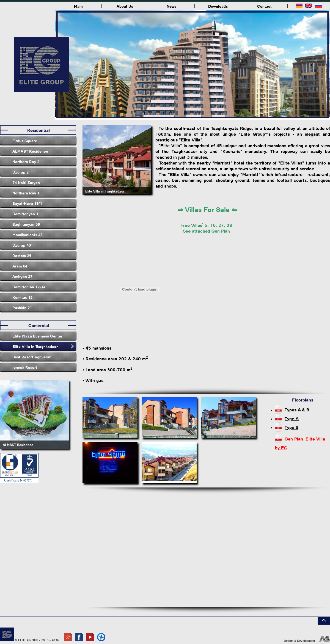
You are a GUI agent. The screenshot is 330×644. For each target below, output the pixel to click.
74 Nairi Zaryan (26, 182)
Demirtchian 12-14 (29, 287)
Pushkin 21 (22, 308)
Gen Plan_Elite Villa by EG (300, 440)
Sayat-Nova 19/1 (27, 203)
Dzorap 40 (22, 245)
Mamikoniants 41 (28, 235)
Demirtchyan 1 (25, 214)
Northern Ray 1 (26, 193)
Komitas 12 (22, 297)
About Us (125, 6)
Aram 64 (20, 266)
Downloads (218, 6)
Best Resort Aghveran (32, 357)
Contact (264, 6)
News (171, 6)
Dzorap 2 (20, 172)
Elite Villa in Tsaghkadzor (35, 346)
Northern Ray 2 (26, 161)
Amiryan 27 (22, 276)
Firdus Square (25, 141)
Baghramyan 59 (26, 224)
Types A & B (297, 410)
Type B (291, 427)
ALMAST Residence (30, 151)
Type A (292, 418)
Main (78, 6)
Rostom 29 (22, 255)
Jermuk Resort (25, 367)
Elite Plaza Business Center (37, 336)
